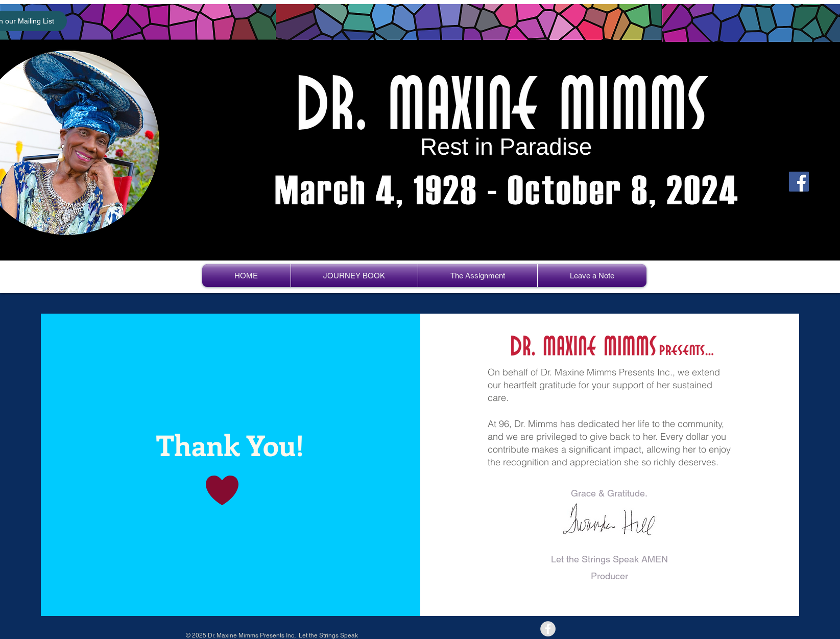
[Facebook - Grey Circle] (548, 629)
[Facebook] (799, 182)
